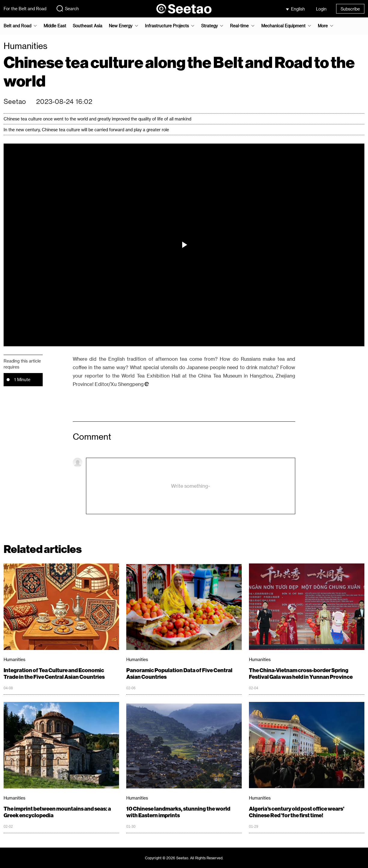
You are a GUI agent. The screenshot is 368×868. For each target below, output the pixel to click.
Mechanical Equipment (283, 26)
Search (67, 8)
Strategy (209, 26)
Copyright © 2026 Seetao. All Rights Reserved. (184, 858)
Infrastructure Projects (167, 26)
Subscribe (350, 9)
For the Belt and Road (25, 9)
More (323, 26)
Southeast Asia (87, 26)
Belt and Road (17, 26)
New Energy (121, 26)
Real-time (239, 26)
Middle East (55, 26)
